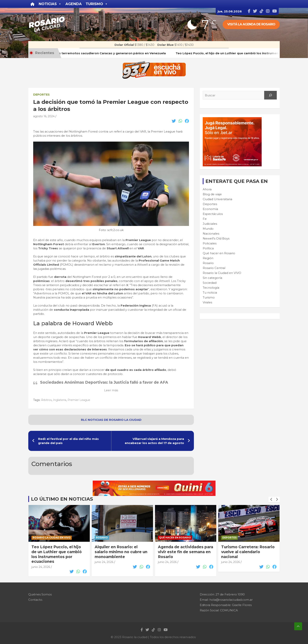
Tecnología (211, 288)
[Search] (270, 95)
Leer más (111, 390)
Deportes (41, 95)
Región (208, 258)
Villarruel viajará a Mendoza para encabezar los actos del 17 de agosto (154, 441)
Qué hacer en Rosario (219, 253)
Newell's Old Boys (216, 238)
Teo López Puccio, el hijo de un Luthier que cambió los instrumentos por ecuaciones (57, 554)
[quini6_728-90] (154, 483)
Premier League (79, 400)
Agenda (74, 4)
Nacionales (211, 234)
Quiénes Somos (40, 594)
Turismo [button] (97, 4)
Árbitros (46, 400)
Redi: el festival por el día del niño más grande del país (68, 441)
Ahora (207, 189)
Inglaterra (60, 400)
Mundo (208, 229)
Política (208, 248)
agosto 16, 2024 (44, 116)
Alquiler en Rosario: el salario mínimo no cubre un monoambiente (121, 552)
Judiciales (210, 224)
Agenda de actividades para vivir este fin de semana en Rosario (186, 552)
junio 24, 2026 (41, 567)
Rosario (208, 263)
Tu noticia (210, 293)
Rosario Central (214, 268)
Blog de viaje (212, 194)
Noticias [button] (50, 4)
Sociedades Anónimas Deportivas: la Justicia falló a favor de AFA (104, 382)
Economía (210, 209)
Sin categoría (212, 278)
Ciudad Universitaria (217, 199)
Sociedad (210, 283)
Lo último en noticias (62, 499)
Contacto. (36, 600)
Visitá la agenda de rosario (251, 24)
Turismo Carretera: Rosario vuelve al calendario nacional (248, 552)
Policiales (210, 243)
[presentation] (271, 499)
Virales (207, 302)
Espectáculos (213, 214)
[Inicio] (33, 4)
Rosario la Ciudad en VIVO (222, 273)
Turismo (209, 297)
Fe (205, 219)
